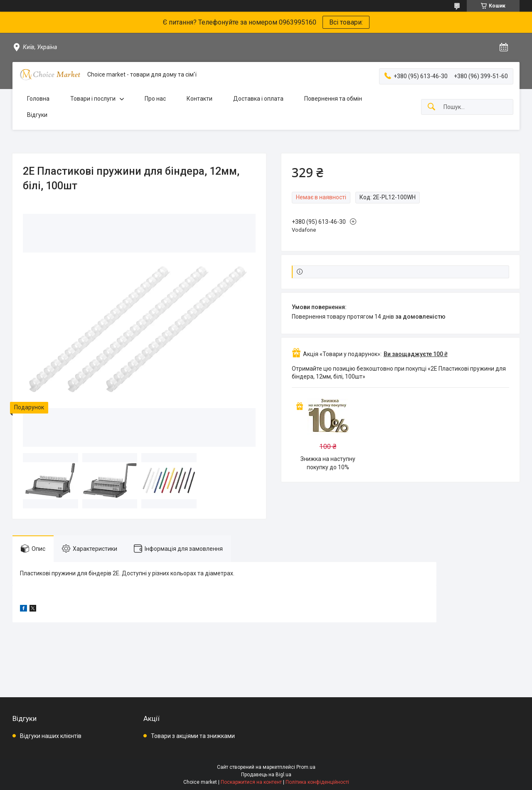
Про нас (155, 99)
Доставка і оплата (258, 99)
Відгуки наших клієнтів (51, 736)
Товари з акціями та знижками (193, 736)
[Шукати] (431, 107)
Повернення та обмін (333, 99)
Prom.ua (306, 767)
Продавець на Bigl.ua (266, 775)
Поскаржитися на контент (251, 782)
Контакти (199, 99)
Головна (38, 99)
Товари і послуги (93, 99)
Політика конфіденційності (317, 782)
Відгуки (37, 115)
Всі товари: (346, 22)
